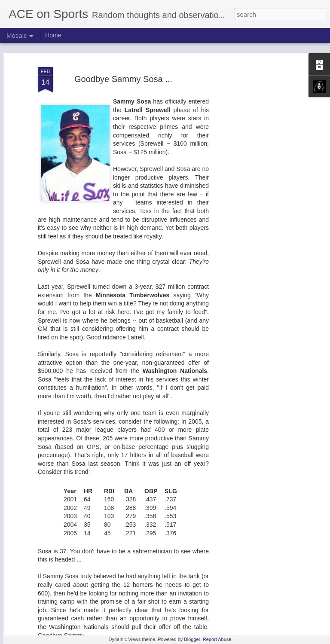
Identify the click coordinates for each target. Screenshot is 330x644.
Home (53, 35)
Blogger (192, 639)
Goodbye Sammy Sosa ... (123, 46)
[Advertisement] (256, 165)
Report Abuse (217, 639)
